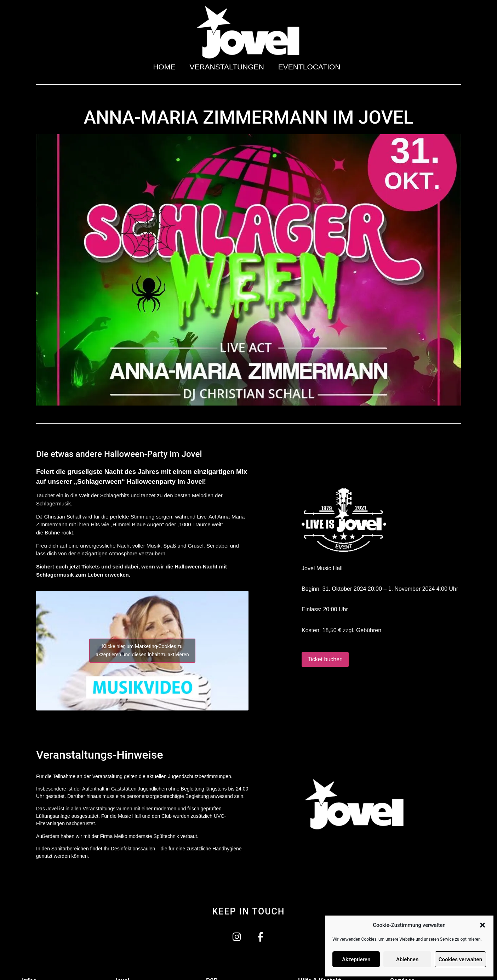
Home (164, 67)
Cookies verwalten (460, 959)
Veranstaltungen (227, 67)
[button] (482, 925)
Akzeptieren (356, 959)
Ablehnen (407, 959)
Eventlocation (311, 67)
